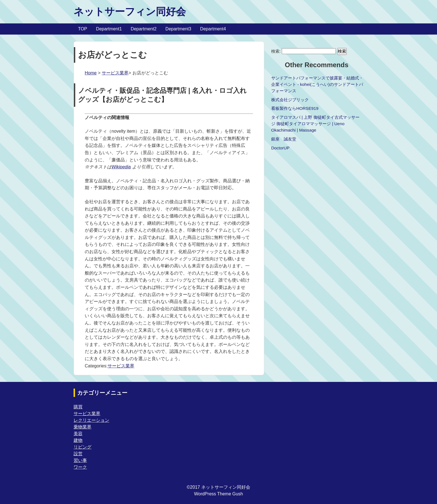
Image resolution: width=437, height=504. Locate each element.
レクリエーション (91, 420)
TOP (83, 29)
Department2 (144, 29)
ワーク (80, 467)
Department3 (179, 29)
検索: (276, 51)
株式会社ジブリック (290, 100)
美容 (78, 434)
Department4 (213, 29)
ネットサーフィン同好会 (130, 12)
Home (91, 73)
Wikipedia (121, 167)
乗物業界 (82, 427)
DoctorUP (280, 148)
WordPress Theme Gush (218, 494)
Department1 (109, 29)
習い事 (80, 460)
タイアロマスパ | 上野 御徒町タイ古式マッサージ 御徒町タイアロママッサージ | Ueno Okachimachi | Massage (315, 124)
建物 (78, 440)
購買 (78, 407)
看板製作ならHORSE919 (295, 108)
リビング (82, 447)
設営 (78, 454)
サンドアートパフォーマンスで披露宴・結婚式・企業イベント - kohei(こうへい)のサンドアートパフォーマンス (317, 84)
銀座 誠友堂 (284, 139)
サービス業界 (115, 73)
